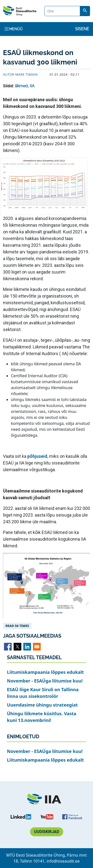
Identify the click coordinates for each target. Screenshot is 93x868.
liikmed (21, 86)
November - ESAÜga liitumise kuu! (45, 681)
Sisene (82, 29)
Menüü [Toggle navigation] (13, 29)
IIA (32, 86)
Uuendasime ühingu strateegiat (42, 705)
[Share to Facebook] (8, 647)
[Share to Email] (37, 647)
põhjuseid (37, 456)
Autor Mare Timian (20, 74)
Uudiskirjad (47, 832)
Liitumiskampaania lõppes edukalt (45, 672)
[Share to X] (17, 647)
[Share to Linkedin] (27, 647)
